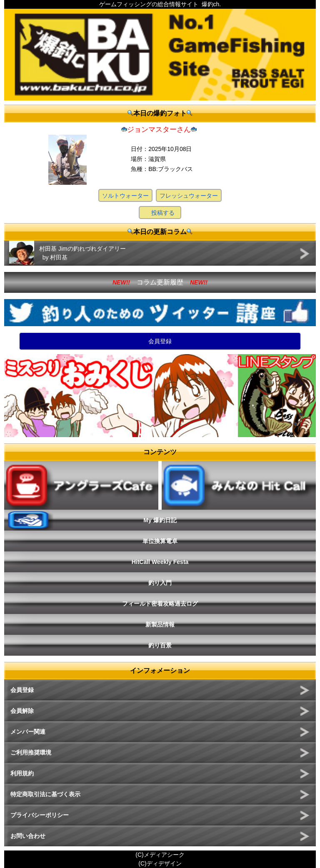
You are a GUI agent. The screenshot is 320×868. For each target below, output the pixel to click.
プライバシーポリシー (40, 815)
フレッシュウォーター (189, 196)
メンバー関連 (28, 732)
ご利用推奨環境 (31, 752)
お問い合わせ (28, 836)
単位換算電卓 (160, 541)
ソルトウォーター (125, 196)
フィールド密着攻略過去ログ (160, 604)
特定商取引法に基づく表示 (45, 794)
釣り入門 (160, 583)
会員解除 (22, 711)
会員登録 (160, 341)
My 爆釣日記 (160, 520)
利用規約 (22, 773)
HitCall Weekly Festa (160, 562)
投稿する (163, 213)
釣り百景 (160, 645)
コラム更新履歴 (160, 282)
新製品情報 (160, 624)
